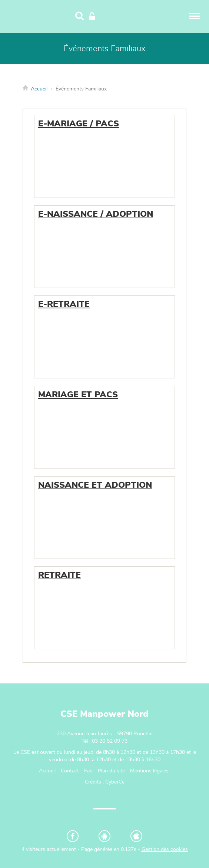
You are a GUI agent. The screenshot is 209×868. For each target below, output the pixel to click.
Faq (88, 771)
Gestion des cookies (165, 849)
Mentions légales (149, 771)
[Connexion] (92, 17)
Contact (70, 771)
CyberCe (115, 782)
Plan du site (111, 771)
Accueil (39, 89)
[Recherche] (79, 17)
